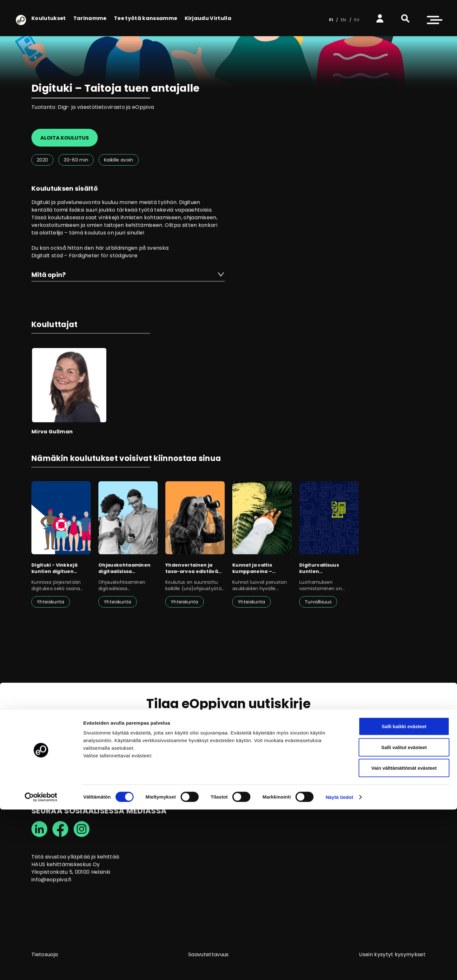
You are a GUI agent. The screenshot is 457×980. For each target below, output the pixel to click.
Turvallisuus (318, 602)
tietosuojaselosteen (186, 752)
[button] (405, 18)
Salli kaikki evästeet (404, 897)
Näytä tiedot (339, 967)
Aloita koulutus (65, 138)
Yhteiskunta (51, 602)
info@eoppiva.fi (51, 880)
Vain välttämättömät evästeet (404, 938)
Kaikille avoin (119, 160)
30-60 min (76, 160)
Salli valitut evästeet (404, 918)
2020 (42, 160)
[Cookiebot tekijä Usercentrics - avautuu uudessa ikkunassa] (41, 968)
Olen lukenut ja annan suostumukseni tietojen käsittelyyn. (227, 752)
